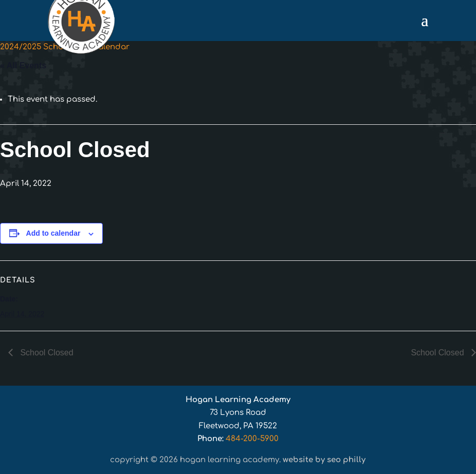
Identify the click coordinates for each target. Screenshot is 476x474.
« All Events (23, 65)
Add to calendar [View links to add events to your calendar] (53, 233)
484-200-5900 (252, 439)
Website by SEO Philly (324, 460)
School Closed (46, 353)
